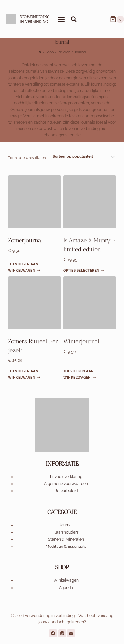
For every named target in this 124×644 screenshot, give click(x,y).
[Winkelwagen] (117, 19)
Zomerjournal (25, 240)
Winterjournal (82, 341)
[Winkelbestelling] (83, 157)
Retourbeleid (66, 491)
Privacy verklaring (66, 477)
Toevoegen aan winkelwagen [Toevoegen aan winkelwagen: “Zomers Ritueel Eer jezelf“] (24, 374)
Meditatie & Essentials (66, 547)
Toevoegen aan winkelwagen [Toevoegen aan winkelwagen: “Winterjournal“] (80, 374)
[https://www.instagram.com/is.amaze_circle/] (62, 633)
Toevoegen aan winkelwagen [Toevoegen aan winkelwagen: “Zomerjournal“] (24, 267)
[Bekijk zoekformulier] (74, 19)
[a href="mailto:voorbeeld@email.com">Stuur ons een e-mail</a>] (71, 633)
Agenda (66, 588)
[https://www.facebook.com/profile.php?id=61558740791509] (53, 633)
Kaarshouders (66, 532)
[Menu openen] (61, 19)
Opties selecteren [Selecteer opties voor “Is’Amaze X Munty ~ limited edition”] (84, 270)
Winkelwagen (66, 580)
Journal (66, 525)
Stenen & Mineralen (66, 539)
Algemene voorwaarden (66, 484)
